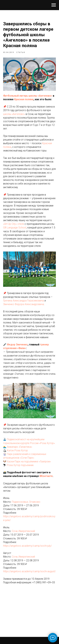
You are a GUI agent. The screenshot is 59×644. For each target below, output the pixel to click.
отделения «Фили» (15, 348)
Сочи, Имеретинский (23, 531)
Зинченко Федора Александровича (24, 304)
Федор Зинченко (17, 345)
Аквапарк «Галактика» (20, 447)
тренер (44, 345)
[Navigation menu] (54, 5)
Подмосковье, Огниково (26, 502)
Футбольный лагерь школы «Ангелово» (28, 96)
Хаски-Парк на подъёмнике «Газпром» (29, 462)
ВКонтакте (46, 476)
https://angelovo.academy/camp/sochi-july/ (27, 546)
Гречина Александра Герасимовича (24, 301)
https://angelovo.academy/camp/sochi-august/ (29, 571)
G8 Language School (15, 228)
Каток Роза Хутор (17, 450)
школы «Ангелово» (14, 114)
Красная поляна (24, 99)
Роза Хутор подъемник (20, 465)
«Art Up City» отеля (14, 224)
